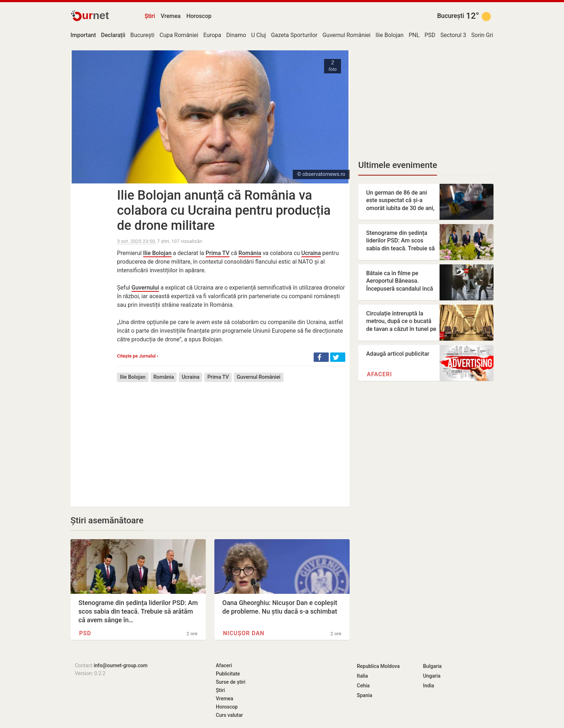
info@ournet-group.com (120, 665)
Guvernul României (346, 35)
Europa (212, 35)
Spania (365, 695)
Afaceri (379, 374)
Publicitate (228, 674)
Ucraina (311, 253)
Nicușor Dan (244, 633)
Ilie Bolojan (390, 35)
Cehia (363, 686)
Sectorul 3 (453, 35)
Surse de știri (231, 682)
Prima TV (218, 253)
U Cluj (258, 35)
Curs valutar (229, 715)
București (451, 16)
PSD (430, 35)
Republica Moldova (378, 666)
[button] (321, 357)
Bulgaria (432, 666)
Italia (362, 676)
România (250, 253)
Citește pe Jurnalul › (137, 356)
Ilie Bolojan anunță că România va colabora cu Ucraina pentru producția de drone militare (224, 210)
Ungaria (432, 676)
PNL (414, 35)
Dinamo (236, 35)
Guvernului (145, 288)
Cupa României (179, 35)
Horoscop (199, 16)
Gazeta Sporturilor (294, 35)
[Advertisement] (231, 439)
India (429, 686)
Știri (150, 16)
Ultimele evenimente (398, 165)
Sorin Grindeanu (492, 35)
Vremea (171, 16)
